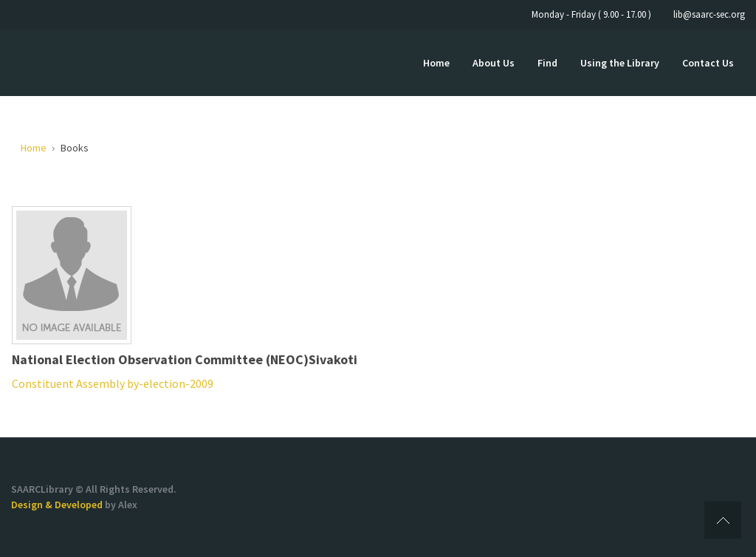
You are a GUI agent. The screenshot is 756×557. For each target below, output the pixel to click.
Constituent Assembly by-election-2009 (113, 383)
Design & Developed (58, 505)
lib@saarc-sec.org (709, 14)
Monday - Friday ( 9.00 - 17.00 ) (591, 14)
